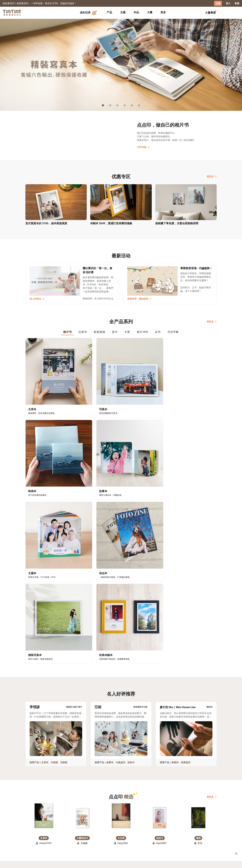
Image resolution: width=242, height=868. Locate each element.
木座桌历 (120, 554)
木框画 (54, 554)
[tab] (109, 13)
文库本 (45, 554)
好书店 (124, 832)
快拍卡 (131, 554)
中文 (212, 863)
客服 (237, 3)
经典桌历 (186, 554)
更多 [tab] (163, 12)
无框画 (64, 554)
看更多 (212, 176)
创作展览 (30, 837)
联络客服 (79, 837)
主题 (123, 12)
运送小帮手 (55, 832)
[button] (44, 607)
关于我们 (102, 832)
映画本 (175, 554)
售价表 (52, 837)
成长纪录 (89, 12)
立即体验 (143, 147)
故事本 (110, 554)
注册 (218, 3)
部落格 (101, 837)
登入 (228, 3)
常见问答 (79, 832)
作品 (136, 12)
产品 (109, 12)
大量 (150, 12)
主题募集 (30, 832)
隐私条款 (79, 842)
